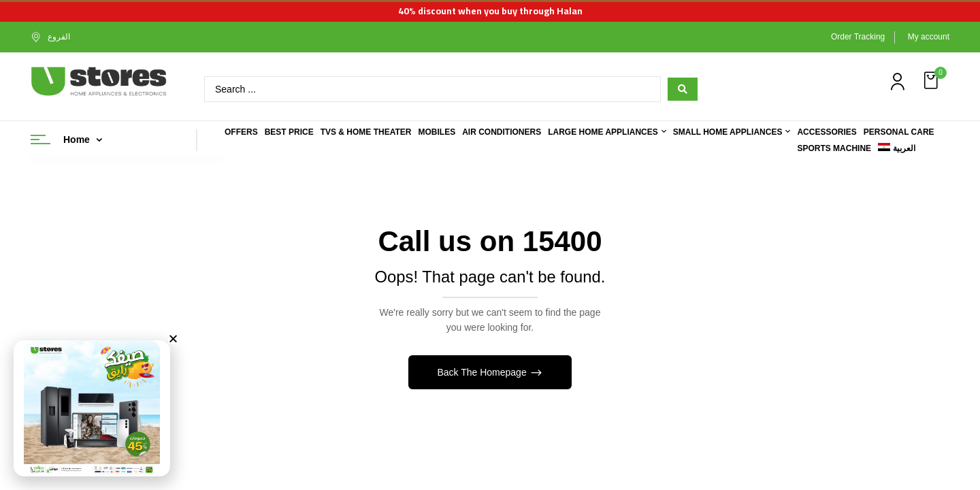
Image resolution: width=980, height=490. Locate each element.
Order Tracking (858, 37)
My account (929, 37)
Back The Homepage (483, 372)
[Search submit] (683, 89)
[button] (932, 81)
